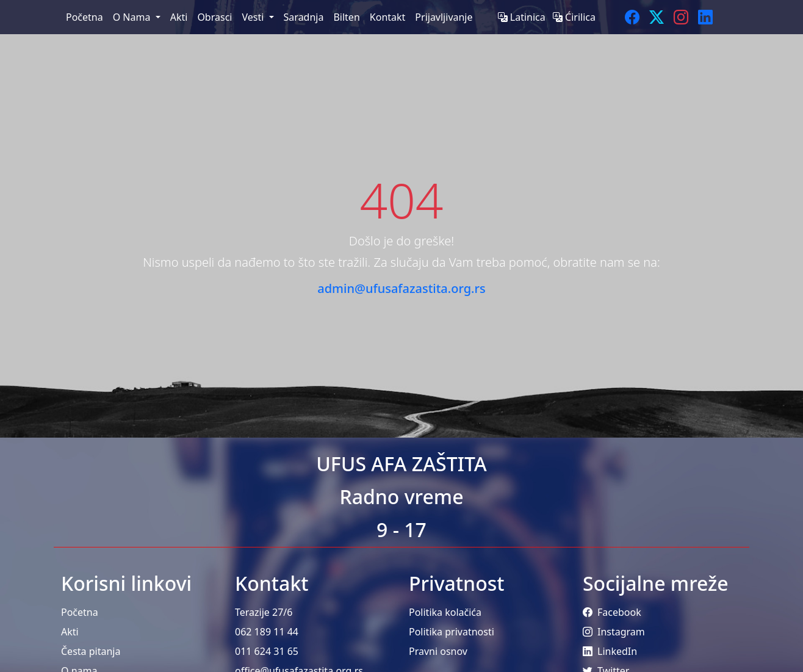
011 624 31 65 (267, 651)
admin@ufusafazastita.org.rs (401, 288)
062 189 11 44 (267, 632)
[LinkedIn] (705, 17)
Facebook (612, 612)
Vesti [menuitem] (254, 17)
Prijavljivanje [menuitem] (444, 17)
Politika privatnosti (452, 632)
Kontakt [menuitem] (388, 17)
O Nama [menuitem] (133, 17)
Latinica (523, 17)
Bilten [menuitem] (346, 17)
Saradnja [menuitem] (304, 17)
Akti (70, 632)
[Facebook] (632, 17)
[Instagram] (681, 17)
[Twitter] (657, 17)
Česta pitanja (91, 651)
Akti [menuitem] (179, 17)
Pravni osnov (438, 651)
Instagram (614, 632)
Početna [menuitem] (85, 17)
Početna (80, 612)
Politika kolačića (445, 612)
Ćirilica (574, 17)
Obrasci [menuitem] (214, 17)
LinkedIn (610, 651)
